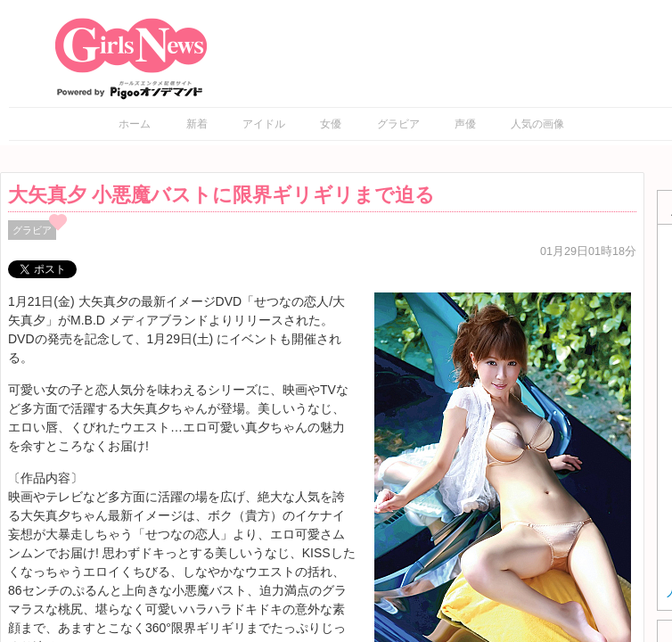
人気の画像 (537, 124)
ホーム (135, 124)
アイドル (264, 124)
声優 (465, 124)
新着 (197, 124)
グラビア (398, 124)
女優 (331, 124)
